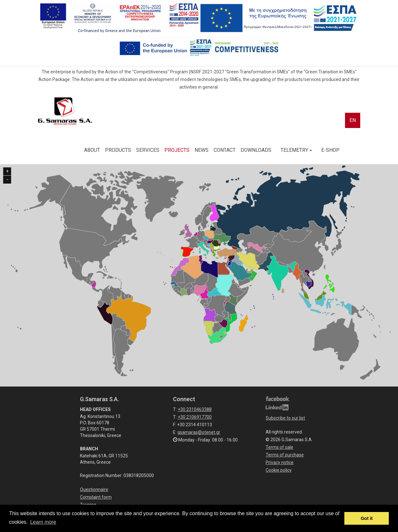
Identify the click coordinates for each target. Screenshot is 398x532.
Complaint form (96, 497)
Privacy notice (280, 462)
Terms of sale (279, 447)
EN (353, 120)
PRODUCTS (118, 150)
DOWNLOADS (256, 150)
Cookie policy (279, 470)
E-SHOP (330, 150)
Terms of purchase (285, 455)
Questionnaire (94, 489)
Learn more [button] (43, 522)
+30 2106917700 (195, 417)
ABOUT (92, 150)
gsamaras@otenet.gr (199, 432)
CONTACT (225, 150)
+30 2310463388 (195, 409)
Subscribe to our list (285, 418)
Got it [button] (367, 518)
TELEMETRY (296, 150)
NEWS (202, 150)
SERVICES (148, 150)
